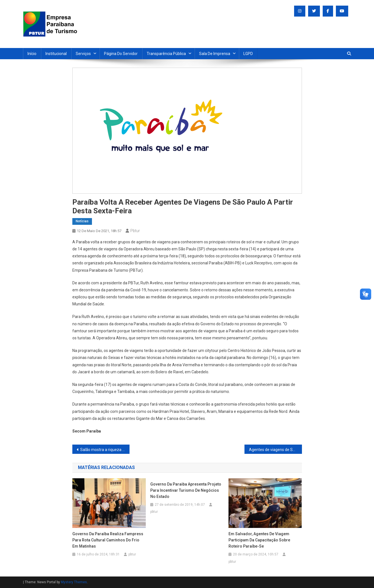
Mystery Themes (74, 582)
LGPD (248, 54)
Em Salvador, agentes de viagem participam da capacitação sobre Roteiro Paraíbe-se (259, 540)
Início (32, 54)
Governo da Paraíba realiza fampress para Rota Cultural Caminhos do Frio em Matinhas (108, 540)
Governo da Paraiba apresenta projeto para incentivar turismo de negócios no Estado (186, 490)
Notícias (82, 221)
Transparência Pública (166, 54)
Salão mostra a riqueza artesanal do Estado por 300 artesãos (105, 450)
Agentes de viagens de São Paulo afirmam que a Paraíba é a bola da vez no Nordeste (275, 450)
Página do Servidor (121, 54)
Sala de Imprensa (215, 54)
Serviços (83, 54)
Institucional (56, 54)
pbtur (135, 231)
